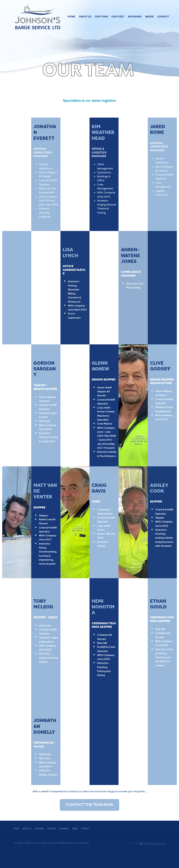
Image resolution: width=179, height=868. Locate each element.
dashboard (84, 843)
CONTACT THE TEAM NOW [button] (89, 805)
